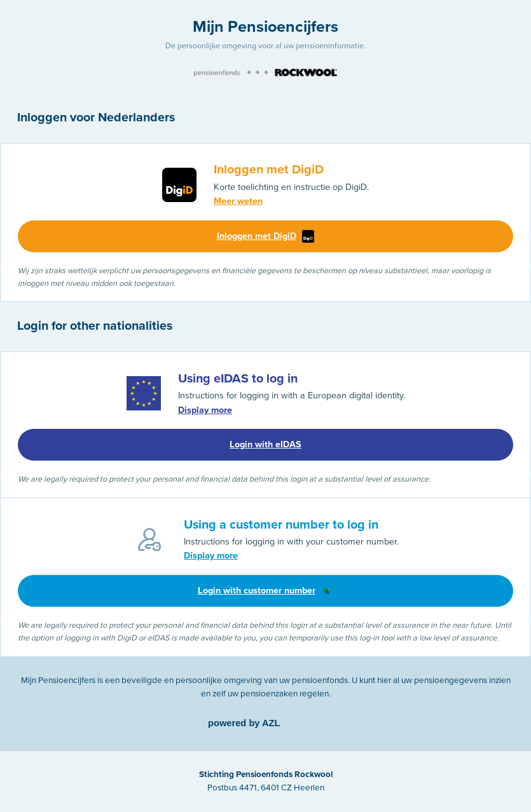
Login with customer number (266, 591)
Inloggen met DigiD (266, 236)
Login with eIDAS (265, 444)
